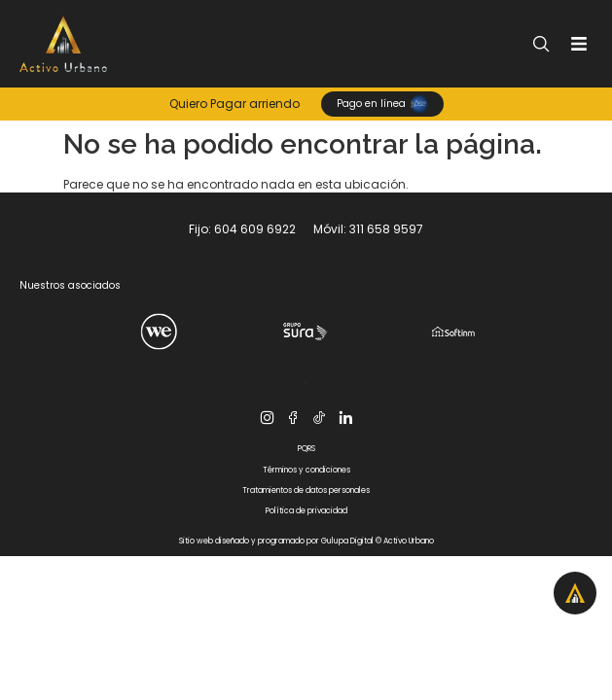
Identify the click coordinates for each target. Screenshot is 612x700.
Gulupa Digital (347, 541)
